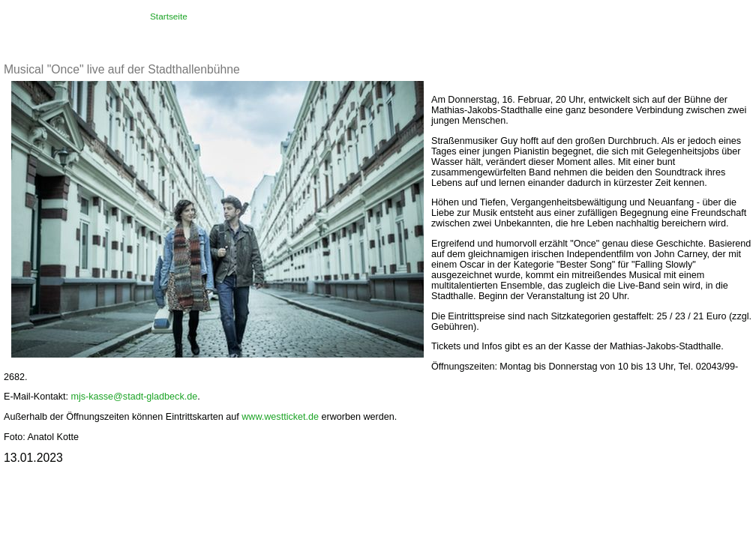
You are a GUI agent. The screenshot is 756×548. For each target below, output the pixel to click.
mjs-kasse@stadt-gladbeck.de (134, 397)
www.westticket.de (280, 417)
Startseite (169, 16)
